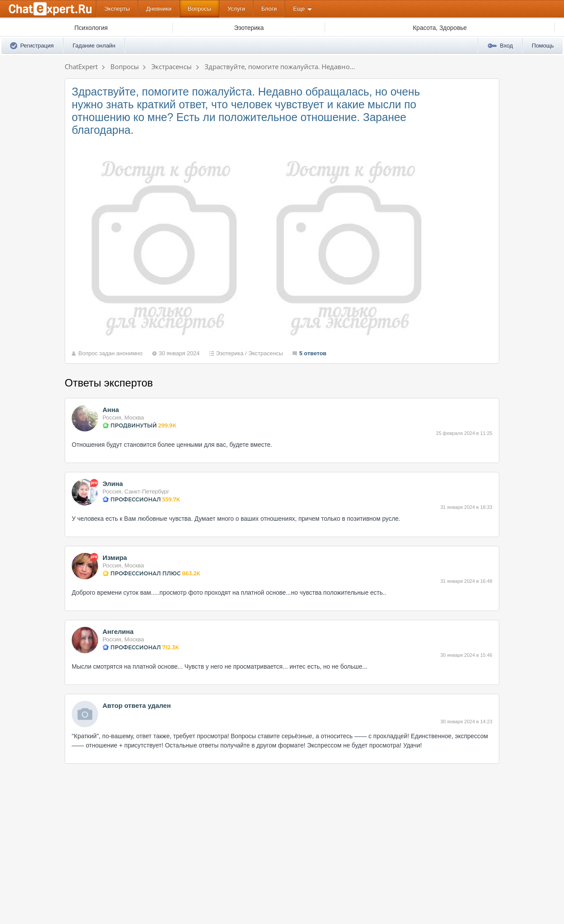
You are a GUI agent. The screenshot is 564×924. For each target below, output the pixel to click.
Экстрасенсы (266, 353)
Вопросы (200, 9)
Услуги (236, 9)
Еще (299, 9)
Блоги (269, 9)
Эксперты (117, 9)
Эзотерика (230, 353)
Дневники (159, 9)
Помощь (543, 46)
